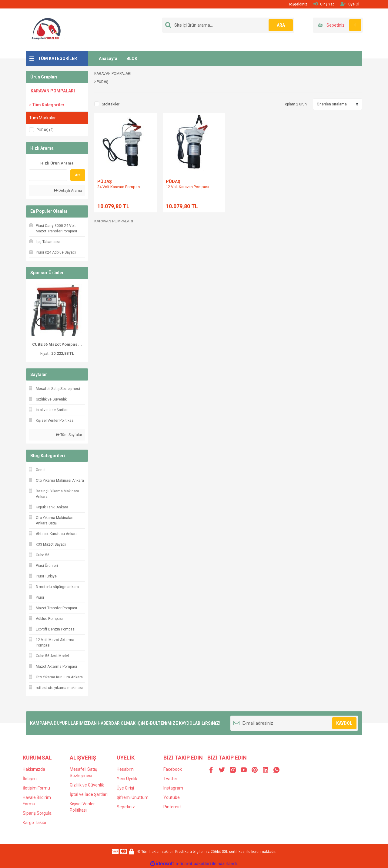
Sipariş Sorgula (37, 813)
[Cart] (338, 25)
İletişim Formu (36, 788)
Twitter (170, 779)
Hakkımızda (34, 769)
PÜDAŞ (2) (45, 130)
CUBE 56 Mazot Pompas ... (57, 344)
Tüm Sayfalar (69, 435)
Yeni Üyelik (127, 779)
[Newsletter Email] (294, 723)
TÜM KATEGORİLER (57, 58)
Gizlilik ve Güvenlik (87, 785)
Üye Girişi (125, 788)
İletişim (30, 779)
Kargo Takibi (34, 823)
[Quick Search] (48, 175)
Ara (78, 175)
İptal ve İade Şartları (89, 794)
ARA (281, 25)
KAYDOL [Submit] (344, 723)
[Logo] (47, 29)
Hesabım (125, 769)
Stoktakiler (111, 104)
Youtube (172, 797)
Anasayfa (108, 58)
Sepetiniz (126, 807)
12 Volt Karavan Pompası (187, 187)
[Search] (228, 25)
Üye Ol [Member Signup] (350, 4)
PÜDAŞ (105, 181)
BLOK (132, 58)
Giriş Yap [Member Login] (324, 4)
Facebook (173, 769)
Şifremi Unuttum (133, 797)
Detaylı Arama (68, 191)
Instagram (173, 788)
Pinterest (172, 807)
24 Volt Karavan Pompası (119, 187)
